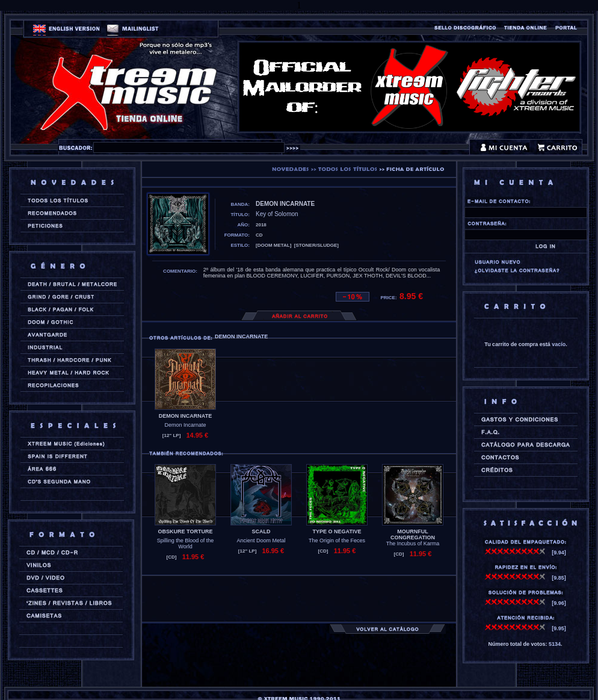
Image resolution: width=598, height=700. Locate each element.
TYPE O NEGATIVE (337, 531)
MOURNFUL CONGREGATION (413, 534)
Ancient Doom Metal (261, 540)
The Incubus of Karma (413, 544)
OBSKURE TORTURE (186, 531)
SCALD (261, 531)
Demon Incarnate (185, 425)
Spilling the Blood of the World (186, 544)
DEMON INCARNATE (185, 416)
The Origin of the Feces (337, 540)
